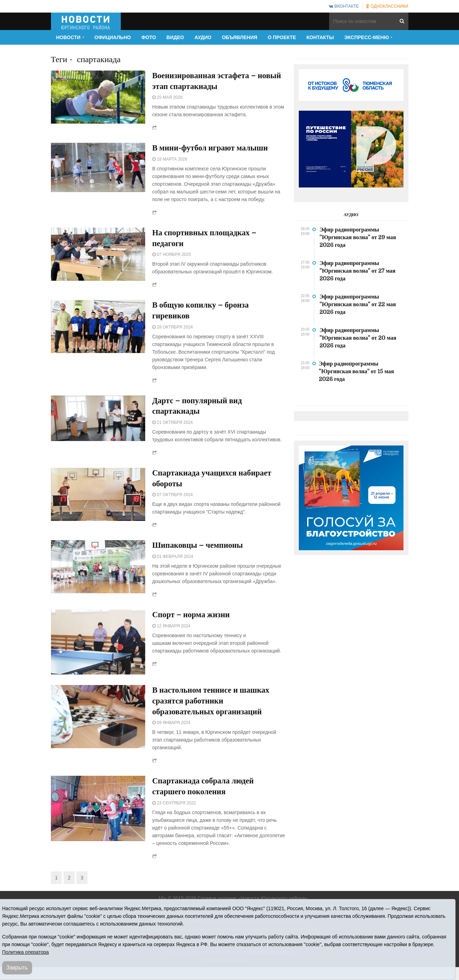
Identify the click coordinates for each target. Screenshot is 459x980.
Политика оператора (25, 952)
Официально (113, 37)
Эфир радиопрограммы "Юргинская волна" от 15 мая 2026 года (357, 371)
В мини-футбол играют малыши (213, 149)
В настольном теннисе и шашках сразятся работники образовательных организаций (214, 707)
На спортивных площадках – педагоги (207, 240)
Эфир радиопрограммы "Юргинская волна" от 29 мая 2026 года (358, 237)
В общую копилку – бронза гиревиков (203, 314)
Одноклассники (387, 6)
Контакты (320, 37)
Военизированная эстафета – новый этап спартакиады (207, 82)
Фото (149, 37)
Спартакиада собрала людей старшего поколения (206, 794)
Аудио (203, 37)
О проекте (282, 37)
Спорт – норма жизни (193, 621)
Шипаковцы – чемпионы (200, 551)
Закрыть (17, 968)
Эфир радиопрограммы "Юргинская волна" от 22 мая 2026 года (358, 304)
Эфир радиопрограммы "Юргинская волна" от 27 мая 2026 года (358, 271)
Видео (175, 37)
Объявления (240, 37)
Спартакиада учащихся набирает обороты (215, 483)
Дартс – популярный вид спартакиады (200, 410)
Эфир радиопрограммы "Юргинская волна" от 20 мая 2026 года (358, 338)
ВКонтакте (344, 6)
